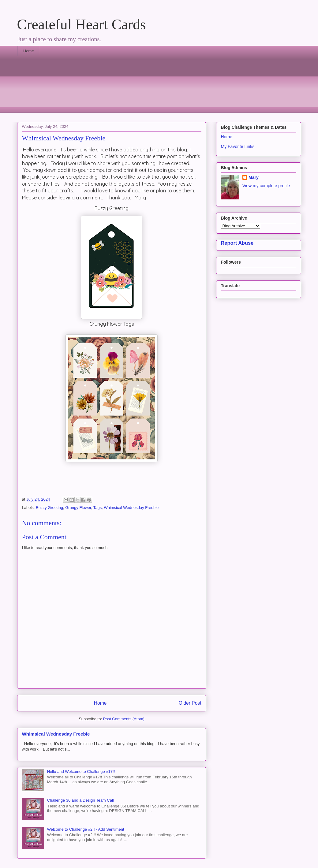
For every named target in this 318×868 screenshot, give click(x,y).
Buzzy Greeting (49, 508)
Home (29, 51)
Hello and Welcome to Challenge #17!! (81, 772)
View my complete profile (266, 186)
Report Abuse (237, 243)
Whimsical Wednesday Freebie (131, 508)
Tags (97, 508)
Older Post (190, 703)
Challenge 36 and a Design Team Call (80, 800)
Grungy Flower (78, 508)
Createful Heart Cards (82, 24)
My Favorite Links (238, 147)
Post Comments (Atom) (124, 719)
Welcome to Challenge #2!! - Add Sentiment (86, 829)
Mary (254, 177)
